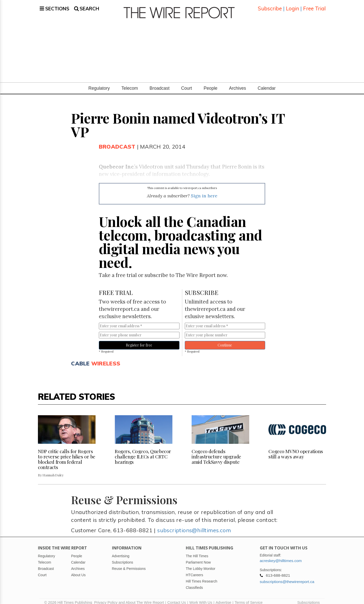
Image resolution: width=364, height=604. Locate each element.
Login (292, 6)
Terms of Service (249, 598)
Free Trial (314, 6)
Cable (80, 358)
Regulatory (99, 84)
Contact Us (177, 598)
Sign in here (204, 191)
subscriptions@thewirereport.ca (287, 577)
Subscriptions (309, 598)
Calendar (267, 84)
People (210, 84)
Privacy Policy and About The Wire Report (129, 598)
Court (187, 84)
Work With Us (201, 598)
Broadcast (160, 84)
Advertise (223, 598)
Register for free (139, 341)
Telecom (130, 84)
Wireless (106, 358)
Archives (237, 84)
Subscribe (270, 6)
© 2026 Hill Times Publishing (69, 598)
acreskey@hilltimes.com (281, 556)
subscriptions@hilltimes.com (194, 526)
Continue (225, 341)
